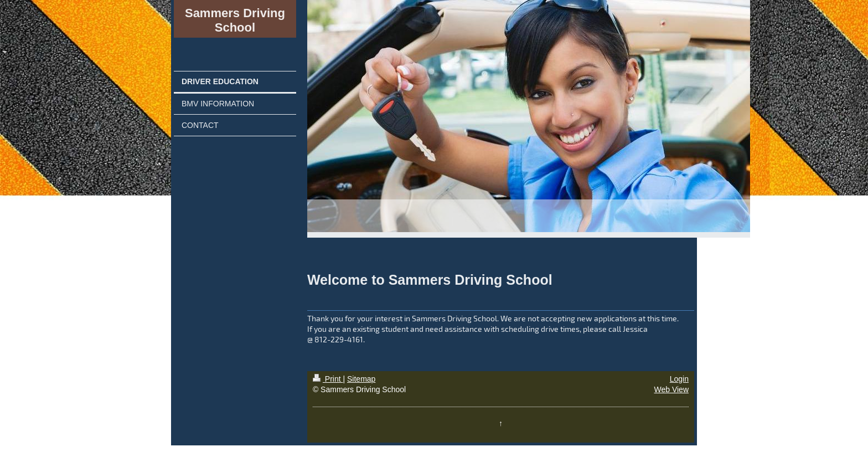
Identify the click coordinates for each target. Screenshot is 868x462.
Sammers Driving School (235, 20)
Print (328, 379)
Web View (671, 389)
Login (679, 379)
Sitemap (361, 379)
